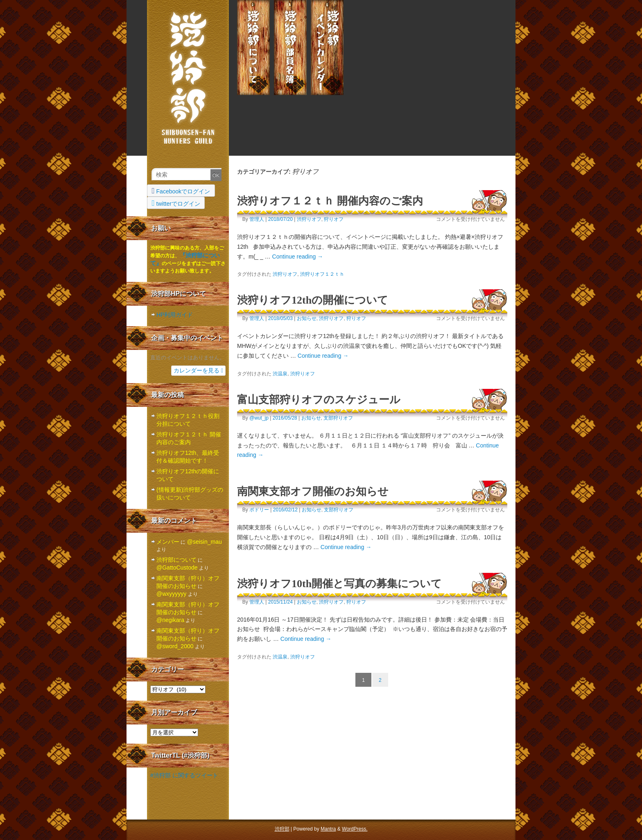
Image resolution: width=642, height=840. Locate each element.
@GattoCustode (177, 568)
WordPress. (355, 829)
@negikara (170, 620)
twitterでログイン (176, 203)
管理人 (257, 219)
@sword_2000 (175, 646)
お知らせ (307, 318)
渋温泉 (280, 374)
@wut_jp (259, 418)
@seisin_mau (205, 542)
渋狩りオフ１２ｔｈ (322, 274)
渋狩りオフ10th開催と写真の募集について (339, 584)
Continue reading (298, 257)
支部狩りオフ (338, 418)
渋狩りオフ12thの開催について (313, 300)
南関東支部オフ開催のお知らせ (313, 492)
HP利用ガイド (175, 315)
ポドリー (259, 510)
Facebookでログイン (181, 191)
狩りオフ (334, 219)
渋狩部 (188, 76)
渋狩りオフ (309, 219)
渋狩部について (253, 48)
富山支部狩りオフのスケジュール (319, 400)
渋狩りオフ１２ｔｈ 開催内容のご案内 (330, 201)
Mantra (328, 829)
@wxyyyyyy (171, 594)
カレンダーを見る (198, 370)
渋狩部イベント (327, 48)
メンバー (290, 48)
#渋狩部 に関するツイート (184, 775)
